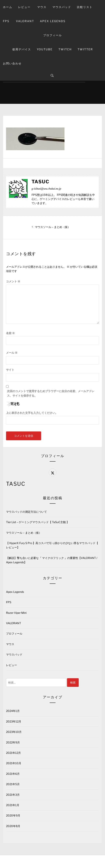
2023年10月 (14, 732)
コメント (13, 281)
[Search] (52, 76)
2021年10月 (14, 763)
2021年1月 (13, 805)
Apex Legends (53, 21)
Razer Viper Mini (16, 613)
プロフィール (53, 35)
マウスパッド (62, 7)
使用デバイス (22, 49)
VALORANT (25, 21)
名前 (10, 333)
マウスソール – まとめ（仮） (24, 533)
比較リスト (85, 7)
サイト (10, 370)
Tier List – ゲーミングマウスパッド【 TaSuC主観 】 (38, 522)
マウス (42, 7)
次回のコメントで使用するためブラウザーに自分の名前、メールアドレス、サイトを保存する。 (51, 393)
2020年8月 (13, 826)
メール (12, 353)
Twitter (85, 49)
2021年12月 (13, 753)
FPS (6, 21)
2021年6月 (13, 774)
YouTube (45, 49)
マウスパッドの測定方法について (26, 512)
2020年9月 (13, 815)
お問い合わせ (12, 63)
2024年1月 (13, 711)
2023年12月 (14, 721)
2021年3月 (13, 795)
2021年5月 (13, 784)
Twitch (65, 49)
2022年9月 (13, 742)
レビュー (24, 7)
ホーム (8, 7)
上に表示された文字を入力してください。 (32, 413)
